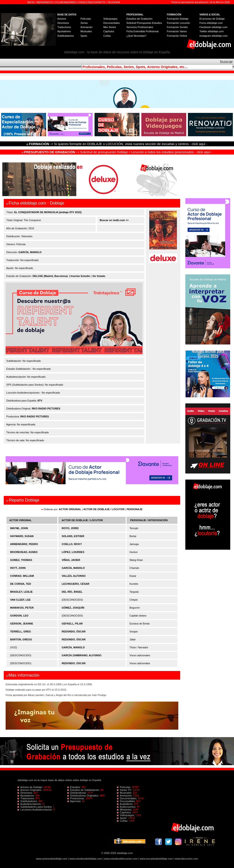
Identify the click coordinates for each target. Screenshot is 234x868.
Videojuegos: (126, 815)
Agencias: (75, 801)
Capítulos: (125, 812)
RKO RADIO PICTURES (46, 409)
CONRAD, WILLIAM (22, 576)
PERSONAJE (135, 509)
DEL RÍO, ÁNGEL (72, 592)
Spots (84, 36)
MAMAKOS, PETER (22, 608)
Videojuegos (110, 19)
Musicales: (125, 793)
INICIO (31, 2)
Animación (86, 27)
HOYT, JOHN (18, 568)
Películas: (124, 787)
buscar (227, 62)
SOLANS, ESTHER (73, 536)
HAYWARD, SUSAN (22, 536)
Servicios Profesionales (140, 27)
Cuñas (107, 36)
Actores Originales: (30, 790)
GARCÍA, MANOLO (30, 252)
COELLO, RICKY (72, 544)
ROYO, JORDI (70, 528)
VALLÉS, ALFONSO (74, 576)
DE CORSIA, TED (20, 584)
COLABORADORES (65, 2)
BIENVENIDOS (45, 2)
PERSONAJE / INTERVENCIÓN (149, 520)
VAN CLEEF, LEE (20, 600)
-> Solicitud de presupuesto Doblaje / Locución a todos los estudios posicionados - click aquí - (117, 152)
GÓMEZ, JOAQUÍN (73, 608)
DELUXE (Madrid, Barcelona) (50, 276)
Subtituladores (66, 36)
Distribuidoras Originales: (84, 796)
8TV (40, 401)
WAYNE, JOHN (19, 528)
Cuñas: (123, 821)
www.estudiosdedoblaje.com (86, 859)
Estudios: (74, 787)
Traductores (64, 27)
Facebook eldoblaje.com (214, 27)
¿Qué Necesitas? (136, 36)
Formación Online (177, 36)
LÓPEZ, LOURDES (73, 552)
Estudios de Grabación (139, 19)
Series (84, 23)
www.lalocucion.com (186, 859)
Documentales (111, 23)
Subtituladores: (28, 801)
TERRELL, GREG (20, 631)
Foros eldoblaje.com (211, 23)
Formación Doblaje (178, 19)
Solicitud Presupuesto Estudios (144, 23)
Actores (62, 19)
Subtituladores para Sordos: (35, 807)
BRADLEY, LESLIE (21, 592)
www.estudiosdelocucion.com (121, 859)
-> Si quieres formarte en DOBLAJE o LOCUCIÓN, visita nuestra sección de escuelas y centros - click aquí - (118, 144)
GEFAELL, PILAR (72, 624)
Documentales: (127, 798)
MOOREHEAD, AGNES (24, 552)
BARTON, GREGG (21, 639)
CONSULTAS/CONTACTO (92, 2)
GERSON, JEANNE (22, 624)
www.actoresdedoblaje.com (52, 859)
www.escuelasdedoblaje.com (156, 859)
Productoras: (77, 798)
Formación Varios (177, 31)
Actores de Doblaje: (31, 787)
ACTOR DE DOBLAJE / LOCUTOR (104, 509)
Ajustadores (64, 31)
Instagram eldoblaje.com (214, 36)
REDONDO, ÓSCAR (74, 631)
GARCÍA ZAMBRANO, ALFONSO (82, 655)
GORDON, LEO (19, 616)
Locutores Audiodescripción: (35, 810)
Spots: (122, 818)
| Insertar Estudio (80, 276)
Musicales (86, 31)
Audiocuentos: (127, 807)
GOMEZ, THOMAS (21, 560)
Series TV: (125, 790)
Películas (86, 19)
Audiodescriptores (30, 804)
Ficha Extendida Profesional (142, 31)
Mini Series (110, 27)
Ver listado (99, 276)
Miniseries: (125, 810)
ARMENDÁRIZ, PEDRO (24, 544)
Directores (63, 23)
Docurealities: (127, 801)
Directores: (26, 793)
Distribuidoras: (77, 793)
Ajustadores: (26, 796)
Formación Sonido (177, 27)
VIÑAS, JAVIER (71, 560)
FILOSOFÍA (114, 2)
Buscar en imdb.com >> (114, 220)
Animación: (125, 796)
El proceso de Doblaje (212, 19)
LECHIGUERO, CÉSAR (76, 584)
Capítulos (109, 31)
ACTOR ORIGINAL (70, 509)
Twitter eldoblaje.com (212, 31)
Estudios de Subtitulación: (84, 790)
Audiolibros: (125, 804)
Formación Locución (178, 23)
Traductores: (26, 798)
